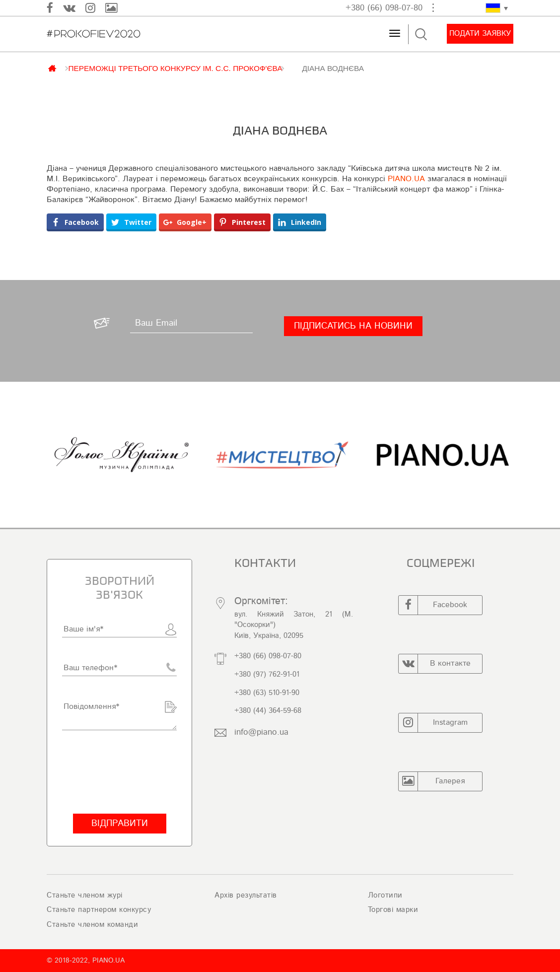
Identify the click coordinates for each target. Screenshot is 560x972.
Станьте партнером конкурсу (99, 910)
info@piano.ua (261, 732)
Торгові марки (393, 910)
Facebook (433, 605)
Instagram (433, 723)
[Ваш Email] (191, 323)
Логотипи (385, 895)
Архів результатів (246, 895)
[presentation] (120, 772)
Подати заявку (480, 34)
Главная (53, 68)
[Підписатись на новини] (353, 326)
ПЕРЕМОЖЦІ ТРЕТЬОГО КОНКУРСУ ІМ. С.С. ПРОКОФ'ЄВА (175, 68)
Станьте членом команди (92, 925)
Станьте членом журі (85, 895)
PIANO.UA (406, 179)
